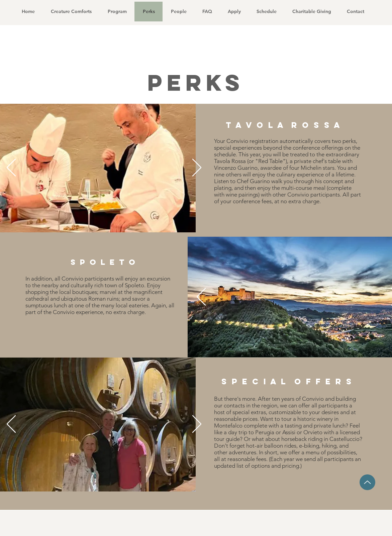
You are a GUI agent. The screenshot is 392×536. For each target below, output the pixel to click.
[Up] (367, 482)
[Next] (197, 168)
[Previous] (11, 168)
